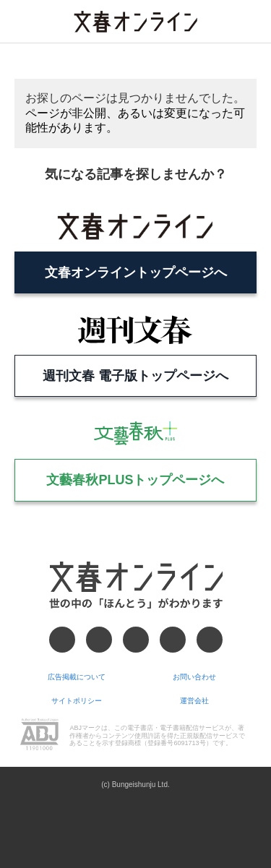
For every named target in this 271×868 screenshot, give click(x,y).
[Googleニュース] (173, 640)
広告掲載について (77, 677)
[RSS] (210, 640)
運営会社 (194, 701)
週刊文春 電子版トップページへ (135, 376)
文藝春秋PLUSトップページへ (135, 480)
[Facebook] (62, 640)
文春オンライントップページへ (136, 272)
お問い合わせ (194, 677)
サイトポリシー (77, 701)
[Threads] (136, 640)
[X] (99, 640)
